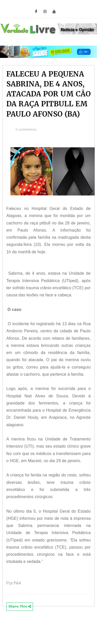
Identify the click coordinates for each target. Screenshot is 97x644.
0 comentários (26, 130)
